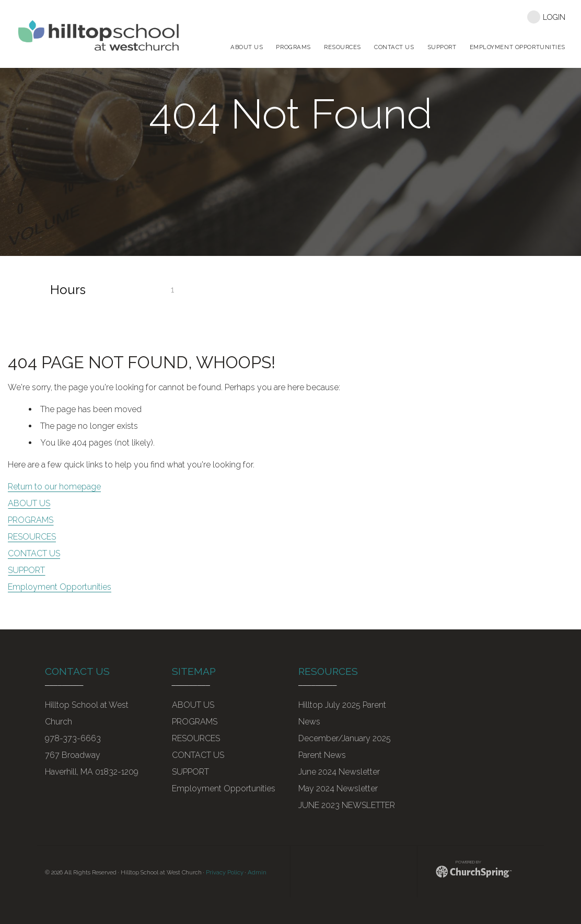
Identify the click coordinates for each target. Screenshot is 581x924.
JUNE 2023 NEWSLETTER (347, 805)
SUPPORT (26, 570)
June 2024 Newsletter (339, 772)
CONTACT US (34, 553)
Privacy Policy (225, 872)
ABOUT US (29, 503)
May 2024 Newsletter (338, 788)
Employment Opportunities (60, 587)
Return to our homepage (54, 487)
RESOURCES (32, 537)
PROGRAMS (31, 520)
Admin (257, 872)
